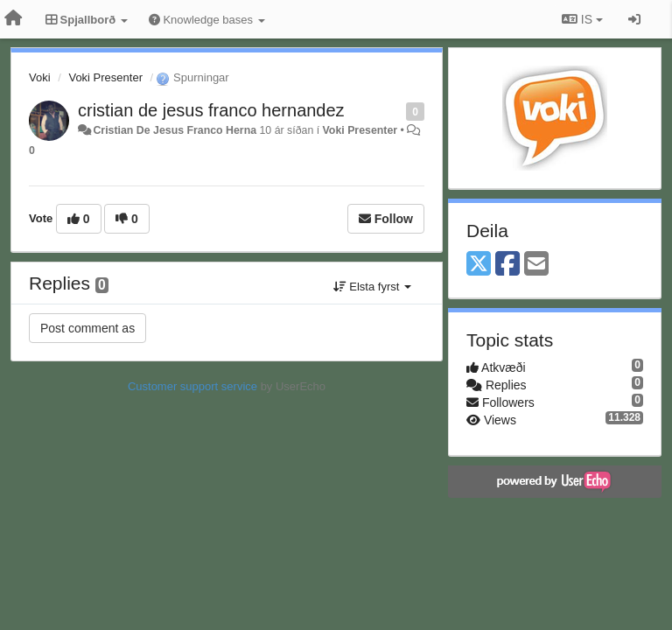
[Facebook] (507, 265)
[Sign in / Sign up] (634, 19)
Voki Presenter (105, 77)
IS (582, 19)
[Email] (536, 265)
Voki (40, 77)
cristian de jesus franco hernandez (211, 110)
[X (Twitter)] (479, 265)
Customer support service (192, 386)
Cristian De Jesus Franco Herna (175, 130)
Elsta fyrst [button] (372, 287)
